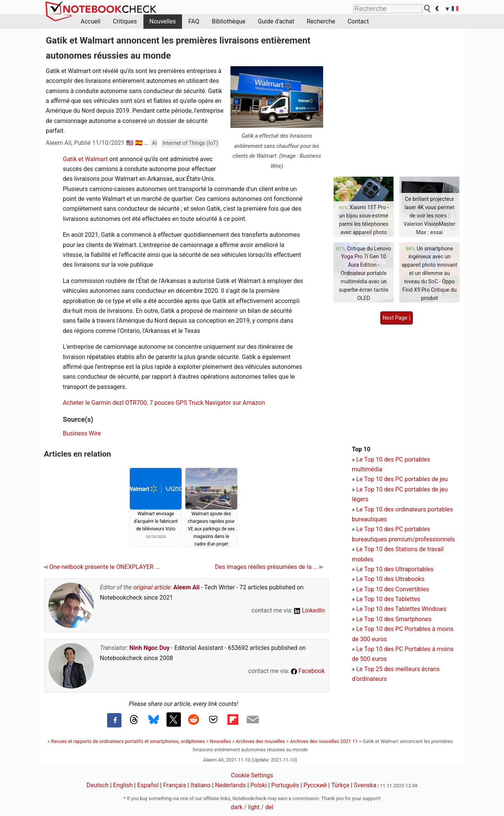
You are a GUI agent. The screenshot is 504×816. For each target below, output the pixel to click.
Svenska (365, 785)
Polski (259, 785)
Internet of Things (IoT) (190, 143)
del (269, 807)
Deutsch (98, 785)
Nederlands (230, 785)
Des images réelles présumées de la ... (269, 567)
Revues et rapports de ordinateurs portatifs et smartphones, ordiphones (128, 741)
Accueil (90, 21)
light (254, 807)
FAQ (194, 21)
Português (285, 785)
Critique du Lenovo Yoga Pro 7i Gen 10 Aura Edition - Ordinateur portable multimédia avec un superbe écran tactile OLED (365, 273)
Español (148, 785)
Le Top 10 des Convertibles (392, 589)
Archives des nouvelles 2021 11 (324, 741)
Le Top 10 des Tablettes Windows (401, 609)
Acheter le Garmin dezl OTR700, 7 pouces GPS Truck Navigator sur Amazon (164, 403)
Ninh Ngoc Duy (150, 648)
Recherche (321, 21)
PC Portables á (416, 629)
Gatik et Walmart (85, 159)
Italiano (201, 785)
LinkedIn (309, 610)
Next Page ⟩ (397, 318)
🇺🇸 (130, 143)
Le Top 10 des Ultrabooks (390, 579)
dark (237, 807)
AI (154, 143)
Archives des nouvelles (260, 741)
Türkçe (340, 785)
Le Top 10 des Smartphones (394, 619)
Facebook (308, 671)
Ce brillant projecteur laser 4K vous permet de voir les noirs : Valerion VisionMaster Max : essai (429, 216)
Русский (315, 785)
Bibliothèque (229, 21)
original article (152, 587)
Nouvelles (163, 21)
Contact (358, 21)
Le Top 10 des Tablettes (388, 599)
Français (175, 785)
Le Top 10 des (376, 629)
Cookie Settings (252, 775)
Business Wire (82, 433)
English (123, 785)
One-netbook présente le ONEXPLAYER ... (102, 567)
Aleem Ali (186, 587)
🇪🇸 (139, 143)
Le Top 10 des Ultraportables (395, 569)
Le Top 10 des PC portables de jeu (402, 479)
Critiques (125, 21)
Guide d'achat (276, 21)
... (147, 143)
